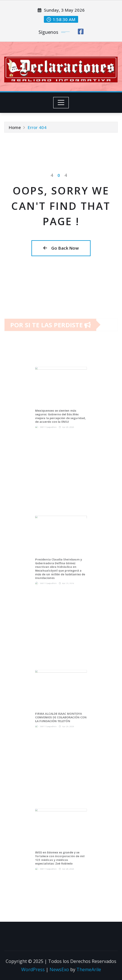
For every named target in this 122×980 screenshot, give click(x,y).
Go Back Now (61, 248)
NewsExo (59, 969)
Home (15, 128)
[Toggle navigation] (61, 103)
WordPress (33, 969)
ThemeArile (89, 969)
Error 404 (37, 128)
